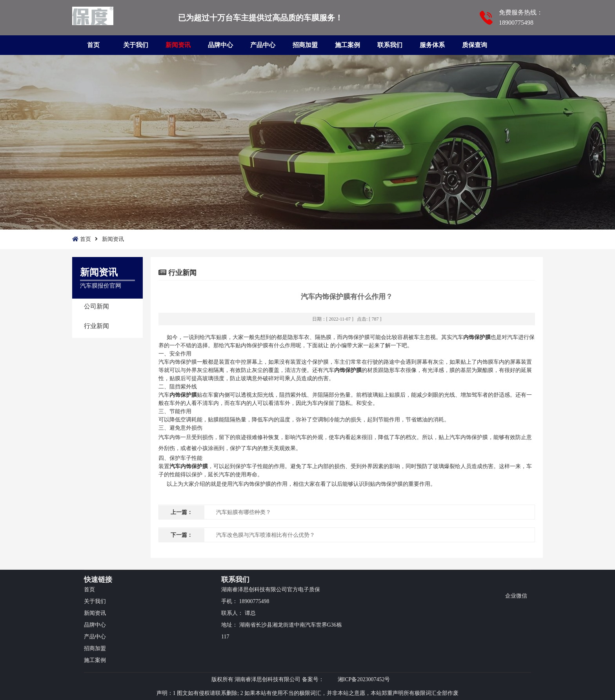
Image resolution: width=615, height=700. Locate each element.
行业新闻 (96, 326)
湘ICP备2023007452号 (364, 679)
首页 (93, 45)
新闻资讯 (178, 45)
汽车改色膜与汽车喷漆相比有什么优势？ (266, 535)
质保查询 (475, 45)
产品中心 (263, 45)
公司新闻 (96, 306)
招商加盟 (305, 45)
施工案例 (348, 45)
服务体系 (432, 45)
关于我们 (136, 45)
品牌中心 (220, 45)
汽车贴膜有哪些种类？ (244, 512)
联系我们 (390, 45)
